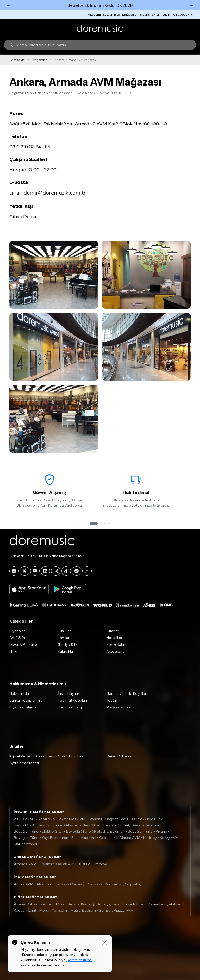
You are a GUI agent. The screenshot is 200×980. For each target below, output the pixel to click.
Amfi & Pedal (20, 638)
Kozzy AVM (169, 838)
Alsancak (44, 884)
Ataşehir (95, 819)
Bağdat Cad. (24, 825)
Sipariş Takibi (149, 14)
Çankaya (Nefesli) (70, 884)
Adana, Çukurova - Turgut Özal (40, 904)
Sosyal (107, 14)
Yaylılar (64, 638)
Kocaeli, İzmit (25, 910)
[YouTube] (35, 571)
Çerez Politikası (119, 756)
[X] (24, 571)
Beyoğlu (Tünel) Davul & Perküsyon (133, 825)
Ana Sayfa (18, 60)
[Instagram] (56, 571)
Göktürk (106, 838)
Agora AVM (24, 884)
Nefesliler (114, 638)
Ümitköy (100, 864)
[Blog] (87, 571)
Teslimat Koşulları (72, 700)
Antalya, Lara (108, 904)
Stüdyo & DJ (68, 644)
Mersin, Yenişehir (53, 910)
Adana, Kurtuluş (82, 904)
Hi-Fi (13, 651)
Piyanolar (17, 631)
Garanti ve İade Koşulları (127, 693)
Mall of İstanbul (26, 844)
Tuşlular (64, 631)
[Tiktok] (66, 571)
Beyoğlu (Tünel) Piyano (148, 831)
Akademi (94, 14)
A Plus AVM (23, 819)
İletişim (166, 14)
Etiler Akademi (84, 838)
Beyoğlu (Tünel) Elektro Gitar (38, 831)
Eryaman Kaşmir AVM (58, 864)
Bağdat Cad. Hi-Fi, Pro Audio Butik (134, 819)
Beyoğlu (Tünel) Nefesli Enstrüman (95, 831)
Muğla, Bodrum (83, 910)
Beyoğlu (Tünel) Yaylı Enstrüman (41, 838)
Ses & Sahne (117, 644)
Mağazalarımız (118, 707)
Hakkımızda (19, 693)
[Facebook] (14, 571)
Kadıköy (150, 838)
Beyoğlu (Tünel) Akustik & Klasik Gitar (69, 825)
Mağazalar (130, 14)
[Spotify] (77, 571)
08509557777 (183, 14)
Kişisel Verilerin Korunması (31, 756)
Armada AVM (25, 864)
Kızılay (84, 864)
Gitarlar (113, 631)
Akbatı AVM (46, 819)
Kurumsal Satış (70, 707)
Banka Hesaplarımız (26, 700)
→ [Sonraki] (192, 5)
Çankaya (95, 884)
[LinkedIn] (45, 571)
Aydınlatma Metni (24, 763)
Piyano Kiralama (23, 707)
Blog (117, 14)
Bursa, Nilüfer (133, 904)
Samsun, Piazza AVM (116, 910)
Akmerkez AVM (72, 819)
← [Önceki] (8, 5)
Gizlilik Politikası (71, 756)
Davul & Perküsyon (25, 644)
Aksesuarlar (116, 651)
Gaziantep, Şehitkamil (166, 904)
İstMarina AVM (128, 838)
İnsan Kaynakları (71, 693)
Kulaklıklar (66, 651)
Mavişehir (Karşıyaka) (123, 884)
